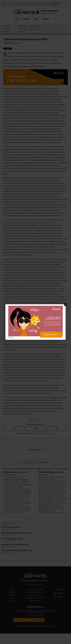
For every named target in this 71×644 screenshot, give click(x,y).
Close (65, 305)
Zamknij (11, 337)
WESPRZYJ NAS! (51, 335)
